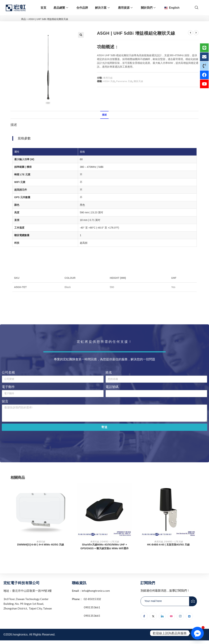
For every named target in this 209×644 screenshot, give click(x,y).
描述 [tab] (104, 115)
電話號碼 (112, 387)
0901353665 (92, 616)
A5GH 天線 (109, 81)
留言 (5, 401)
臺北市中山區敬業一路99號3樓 (32, 591)
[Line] (189, 616)
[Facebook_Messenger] (197, 633)
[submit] (193, 601)
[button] (81, 35)
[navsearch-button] (197, 8)
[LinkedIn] (162, 616)
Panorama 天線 (124, 81)
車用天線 (108, 78)
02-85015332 (92, 599)
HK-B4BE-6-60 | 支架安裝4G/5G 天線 (168, 545)
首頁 (43, 8)
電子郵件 (8, 387)
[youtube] (171, 616)
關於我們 (148, 8)
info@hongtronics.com (96, 591)
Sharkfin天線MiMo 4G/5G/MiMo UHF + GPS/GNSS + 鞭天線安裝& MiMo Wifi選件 (104, 546)
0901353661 (92, 607)
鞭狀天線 (138, 81)
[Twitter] (153, 616)
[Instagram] (180, 616)
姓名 (109, 372)
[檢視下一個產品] (196, 33)
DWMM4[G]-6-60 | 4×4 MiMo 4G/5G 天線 (41, 545)
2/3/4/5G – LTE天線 (110, 542)
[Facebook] (144, 616)
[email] (165, 601)
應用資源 (125, 8)
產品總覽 (61, 8)
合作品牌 (82, 8)
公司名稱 (8, 372)
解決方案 (102, 8)
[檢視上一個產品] (190, 33)
